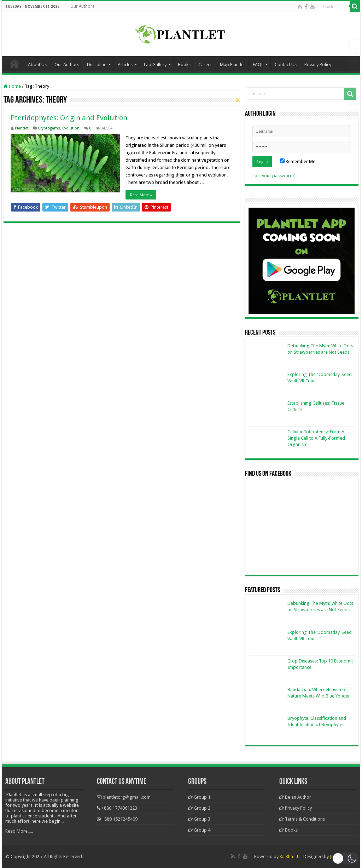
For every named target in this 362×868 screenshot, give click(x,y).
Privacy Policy (318, 65)
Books (184, 65)
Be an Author (295, 797)
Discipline (97, 65)
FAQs (258, 65)
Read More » (141, 195)
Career (205, 65)
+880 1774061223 (119, 808)
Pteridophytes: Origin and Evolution (69, 118)
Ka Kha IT (289, 857)
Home (14, 64)
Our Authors (82, 6)
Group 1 (199, 797)
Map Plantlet (232, 65)
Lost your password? (274, 176)
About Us (37, 65)
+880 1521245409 (120, 819)
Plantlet (22, 128)
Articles (125, 65)
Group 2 (199, 808)
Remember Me (298, 161)
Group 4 (199, 830)
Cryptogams (49, 128)
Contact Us (286, 65)
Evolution (71, 128)
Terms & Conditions (302, 819)
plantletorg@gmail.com (127, 797)
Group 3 (199, 819)
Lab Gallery (155, 65)
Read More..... (19, 831)
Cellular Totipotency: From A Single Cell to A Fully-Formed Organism (316, 438)
